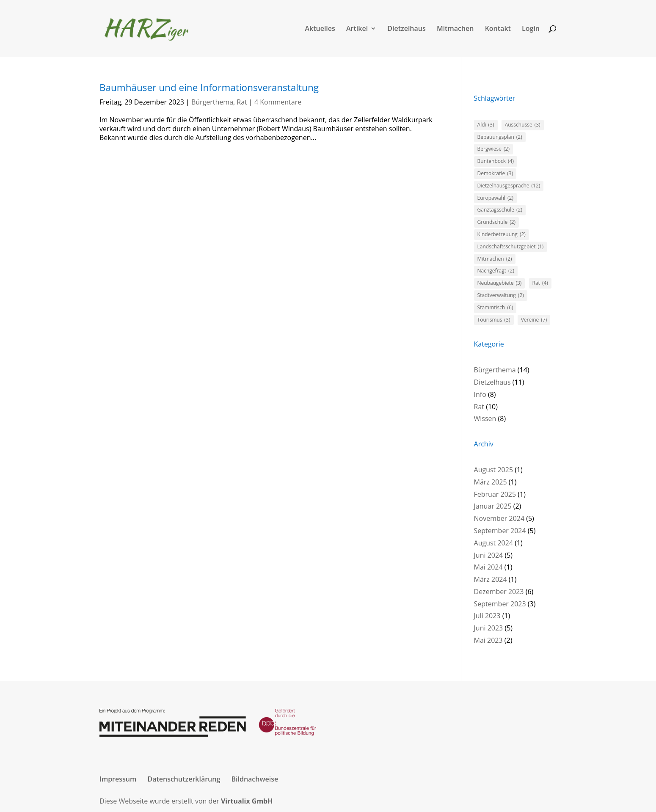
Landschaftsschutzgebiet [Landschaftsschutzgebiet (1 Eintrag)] (511, 247)
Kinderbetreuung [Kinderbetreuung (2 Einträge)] (502, 235)
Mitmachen (455, 29)
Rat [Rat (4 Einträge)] (540, 283)
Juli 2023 (487, 616)
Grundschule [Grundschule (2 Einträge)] (497, 222)
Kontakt (498, 29)
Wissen (485, 418)
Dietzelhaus (406, 29)
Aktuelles (320, 29)
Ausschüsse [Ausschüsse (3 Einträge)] (523, 125)
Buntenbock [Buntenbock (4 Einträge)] (496, 161)
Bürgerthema (212, 102)
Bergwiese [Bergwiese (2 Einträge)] (493, 149)
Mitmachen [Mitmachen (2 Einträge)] (495, 259)
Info (480, 394)
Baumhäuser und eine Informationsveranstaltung (209, 87)
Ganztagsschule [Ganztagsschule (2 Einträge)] (500, 210)
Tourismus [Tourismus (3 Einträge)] (494, 320)
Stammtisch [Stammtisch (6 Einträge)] (495, 308)
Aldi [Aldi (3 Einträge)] (486, 125)
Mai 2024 (488, 567)
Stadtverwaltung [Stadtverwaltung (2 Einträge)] (501, 296)
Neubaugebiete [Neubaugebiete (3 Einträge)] (500, 283)
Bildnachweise (255, 779)
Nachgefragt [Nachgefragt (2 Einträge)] (496, 271)
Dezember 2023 (499, 592)
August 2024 (494, 543)
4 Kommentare (278, 102)
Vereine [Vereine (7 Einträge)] (534, 320)
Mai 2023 (488, 640)
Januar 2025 (493, 506)
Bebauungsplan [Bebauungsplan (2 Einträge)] (500, 137)
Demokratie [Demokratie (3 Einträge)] (495, 174)
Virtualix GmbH (247, 801)
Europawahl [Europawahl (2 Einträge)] (495, 198)
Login (531, 29)
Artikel (357, 29)
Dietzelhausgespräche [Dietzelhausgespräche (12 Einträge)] (509, 186)
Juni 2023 (489, 628)
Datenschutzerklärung (184, 779)
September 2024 (500, 531)
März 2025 (491, 482)
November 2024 (499, 518)
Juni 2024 (489, 555)
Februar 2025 (495, 494)
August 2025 (494, 470)
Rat (242, 102)
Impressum (118, 779)
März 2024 (491, 579)
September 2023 (500, 604)
